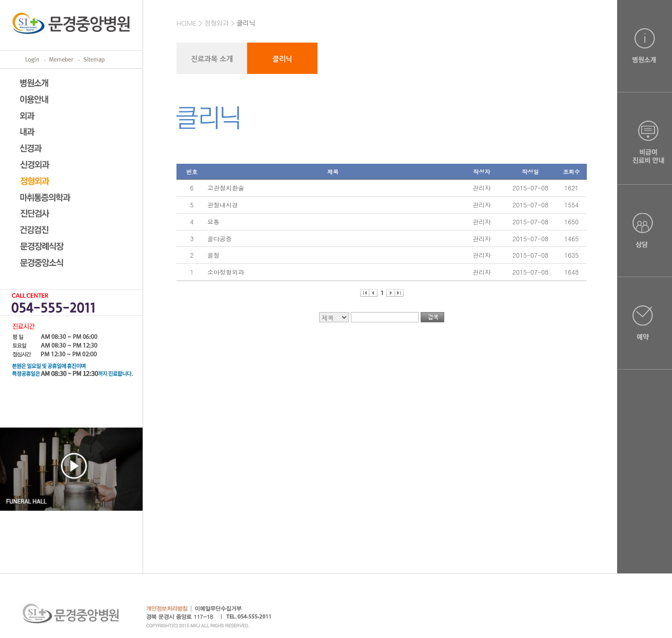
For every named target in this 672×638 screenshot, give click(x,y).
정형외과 (216, 23)
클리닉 (246, 23)
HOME (186, 23)
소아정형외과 (226, 272)
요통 (213, 221)
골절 (213, 255)
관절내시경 (223, 205)
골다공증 (220, 238)
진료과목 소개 (212, 59)
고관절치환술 (226, 188)
